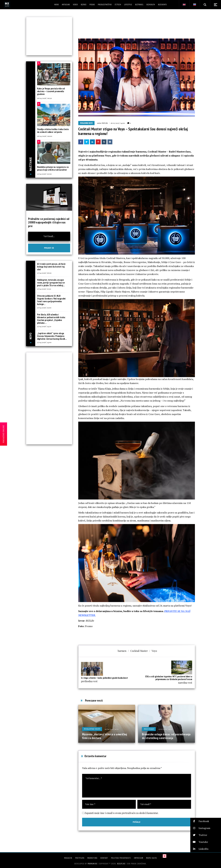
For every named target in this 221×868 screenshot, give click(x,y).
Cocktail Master (139, 651)
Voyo (154, 651)
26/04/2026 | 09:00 (45, 136)
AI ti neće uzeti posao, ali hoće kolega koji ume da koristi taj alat (51, 267)
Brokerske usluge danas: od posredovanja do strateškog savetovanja (166, 736)
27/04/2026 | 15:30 (44, 289)
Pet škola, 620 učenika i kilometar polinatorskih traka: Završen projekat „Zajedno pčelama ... (51, 319)
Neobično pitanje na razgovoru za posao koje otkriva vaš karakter (53, 168)
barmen (122, 651)
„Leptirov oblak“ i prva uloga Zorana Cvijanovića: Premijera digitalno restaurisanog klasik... (52, 336)
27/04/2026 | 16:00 (44, 273)
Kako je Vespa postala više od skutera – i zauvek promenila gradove (51, 91)
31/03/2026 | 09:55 (165, 729)
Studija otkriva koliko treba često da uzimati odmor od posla (53, 131)
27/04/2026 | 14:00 (44, 342)
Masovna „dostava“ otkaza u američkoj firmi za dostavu (105, 736)
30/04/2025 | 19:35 (111, 729)
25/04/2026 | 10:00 (44, 174)
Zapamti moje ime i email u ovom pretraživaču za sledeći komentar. (122, 813)
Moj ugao (149, 729)
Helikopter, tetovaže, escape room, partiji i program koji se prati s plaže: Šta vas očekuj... (51, 283)
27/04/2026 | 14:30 (44, 326)
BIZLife (105, 123)
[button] (206, 821)
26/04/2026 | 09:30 (45, 98)
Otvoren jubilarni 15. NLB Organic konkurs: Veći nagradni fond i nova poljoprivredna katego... (51, 300)
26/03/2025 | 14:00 (118, 123)
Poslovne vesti (86, 123)
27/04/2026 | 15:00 (44, 308)
